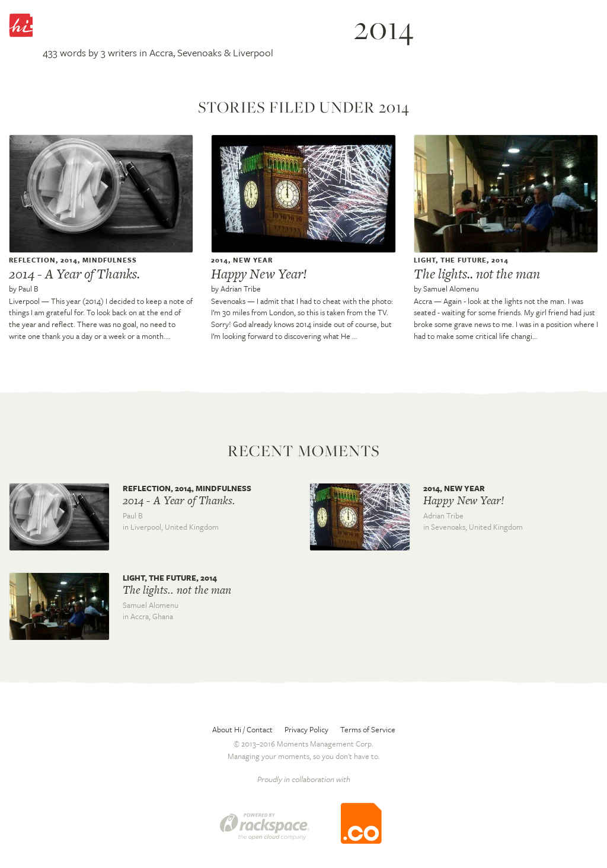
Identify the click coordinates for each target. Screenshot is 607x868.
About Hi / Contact (242, 729)
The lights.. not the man (477, 274)
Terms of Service (368, 729)
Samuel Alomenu (451, 289)
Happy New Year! (259, 274)
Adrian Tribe (241, 289)
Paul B (28, 289)
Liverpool (24, 301)
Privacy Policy (306, 729)
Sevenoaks (228, 301)
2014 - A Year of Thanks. (74, 274)
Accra (423, 301)
